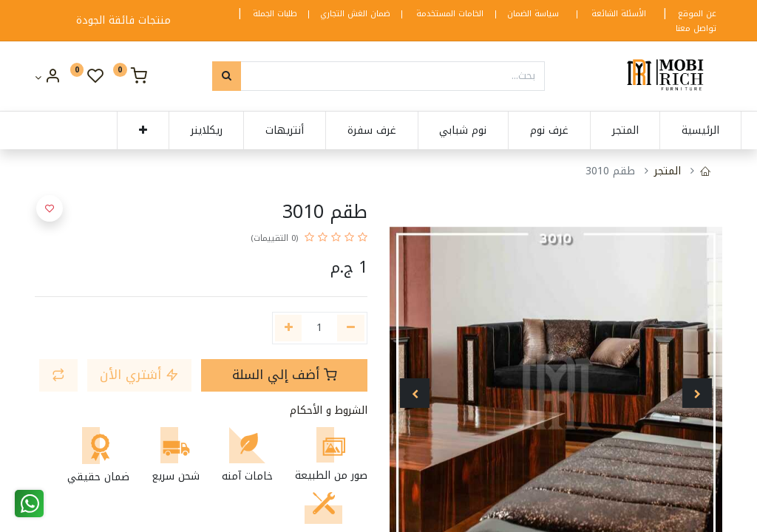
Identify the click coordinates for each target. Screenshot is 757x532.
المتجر (668, 171)
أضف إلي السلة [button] (285, 375)
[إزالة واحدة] (351, 328)
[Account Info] (48, 78)
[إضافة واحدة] (289, 328)
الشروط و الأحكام (329, 410)
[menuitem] (681, 131)
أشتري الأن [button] (139, 375)
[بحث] (227, 76)
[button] (124, 131)
